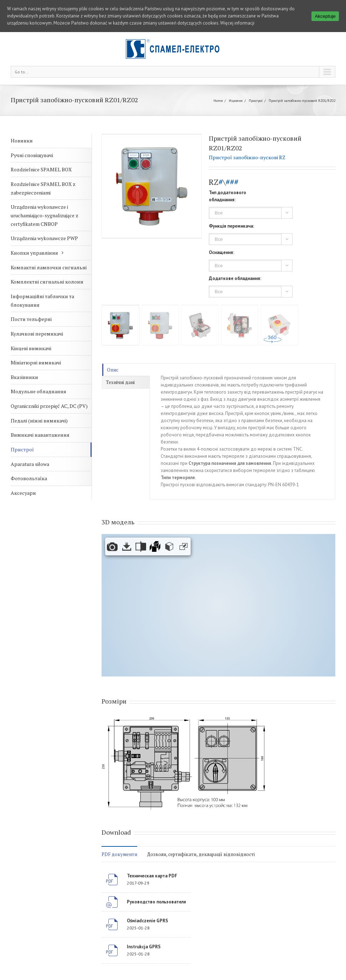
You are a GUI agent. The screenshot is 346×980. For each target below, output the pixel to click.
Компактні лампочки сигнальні (49, 267)
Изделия (236, 101)
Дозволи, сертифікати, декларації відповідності (201, 854)
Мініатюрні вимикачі (36, 362)
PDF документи (119, 854)
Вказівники (24, 377)
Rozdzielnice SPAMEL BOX (41, 169)
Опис (113, 370)
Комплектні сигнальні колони (47, 282)
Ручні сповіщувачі (32, 155)
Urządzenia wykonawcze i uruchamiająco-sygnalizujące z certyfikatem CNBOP (45, 215)
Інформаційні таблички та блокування (42, 300)
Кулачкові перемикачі (37, 334)
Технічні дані (120, 382)
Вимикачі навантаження (40, 435)
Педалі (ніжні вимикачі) (39, 421)
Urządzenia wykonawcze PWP (44, 238)
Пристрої (256, 101)
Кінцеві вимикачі (31, 348)
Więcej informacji (237, 23)
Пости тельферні (31, 319)
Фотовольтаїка (29, 478)
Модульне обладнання (38, 391)
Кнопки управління (34, 253)
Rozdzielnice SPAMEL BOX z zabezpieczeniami (43, 188)
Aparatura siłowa (30, 464)
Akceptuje (325, 16)
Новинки (22, 141)
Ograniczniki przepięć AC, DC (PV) (49, 406)
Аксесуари (23, 493)
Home (218, 101)
